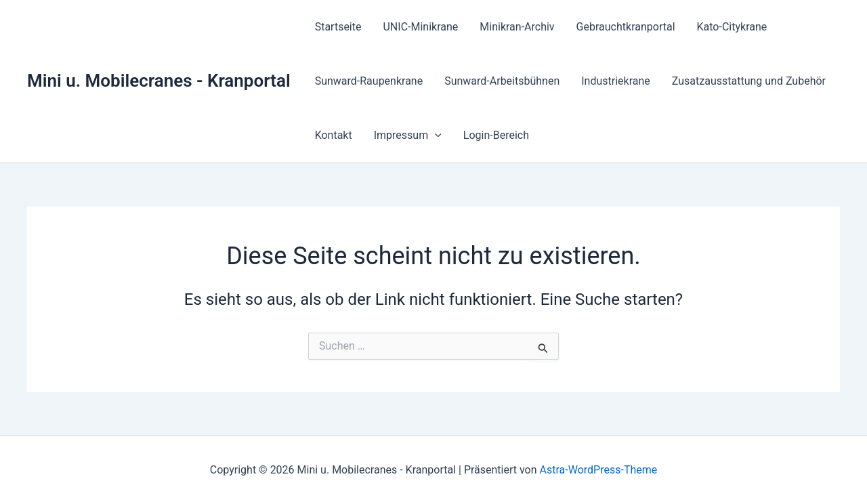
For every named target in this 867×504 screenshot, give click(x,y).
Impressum (408, 135)
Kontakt (334, 135)
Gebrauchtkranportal (626, 27)
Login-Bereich (496, 135)
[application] (435, 135)
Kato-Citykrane (732, 27)
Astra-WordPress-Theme (599, 470)
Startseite (338, 27)
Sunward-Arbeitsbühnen (502, 81)
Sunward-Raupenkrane (369, 81)
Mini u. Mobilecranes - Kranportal (159, 81)
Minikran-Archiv (517, 27)
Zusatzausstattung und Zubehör (749, 81)
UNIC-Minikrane (420, 27)
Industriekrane (616, 81)
